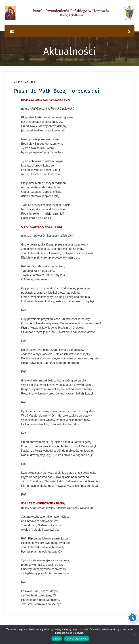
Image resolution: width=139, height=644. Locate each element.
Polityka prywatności (77, 639)
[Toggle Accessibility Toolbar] (133, 618)
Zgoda (57, 639)
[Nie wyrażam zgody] (134, 634)
